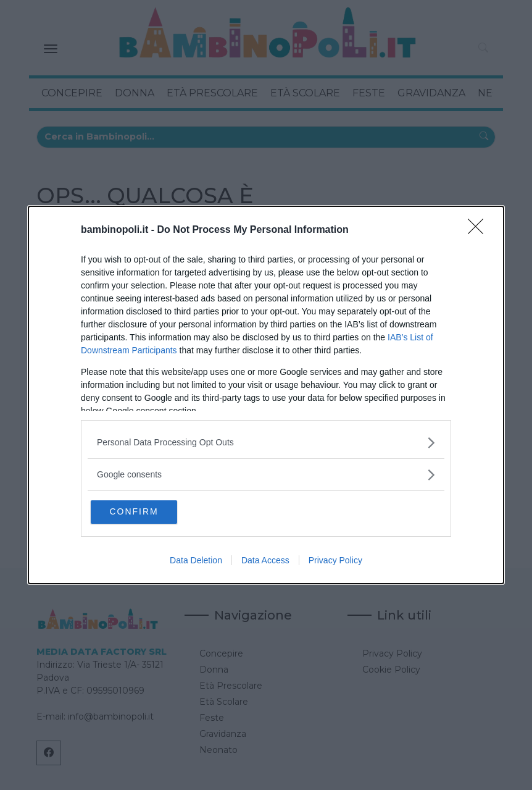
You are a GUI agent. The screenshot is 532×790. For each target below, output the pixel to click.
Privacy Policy (335, 561)
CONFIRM (150, 511)
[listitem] (266, 441)
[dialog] (266, 395)
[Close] (480, 229)
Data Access (265, 561)
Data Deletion (196, 561)
